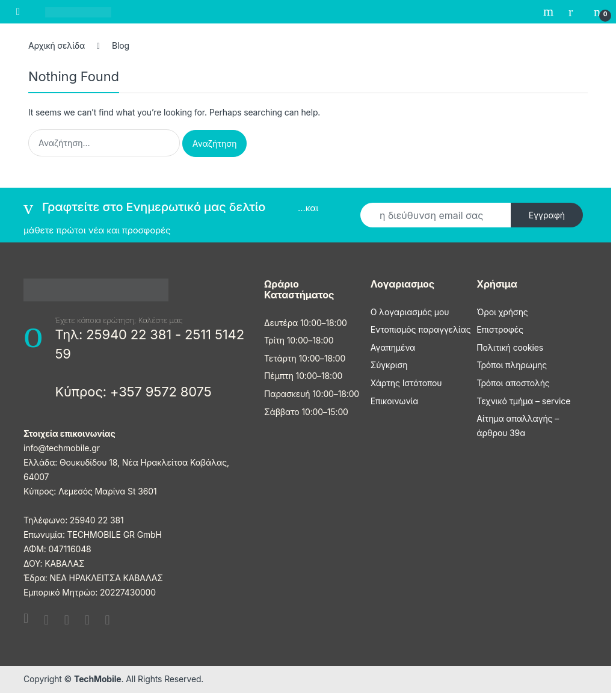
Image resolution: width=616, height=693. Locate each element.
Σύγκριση (389, 365)
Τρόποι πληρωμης (512, 365)
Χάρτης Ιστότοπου (406, 383)
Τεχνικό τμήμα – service (523, 401)
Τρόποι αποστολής (513, 383)
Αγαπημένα (393, 347)
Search (550, 11)
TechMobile (98, 679)
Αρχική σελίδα (57, 45)
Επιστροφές (500, 329)
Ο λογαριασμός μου (410, 312)
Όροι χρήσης (502, 312)
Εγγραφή (547, 215)
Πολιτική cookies (510, 347)
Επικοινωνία (395, 401)
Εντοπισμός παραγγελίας (421, 329)
